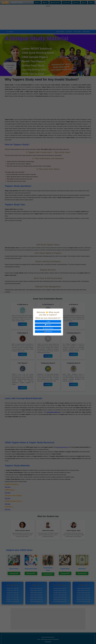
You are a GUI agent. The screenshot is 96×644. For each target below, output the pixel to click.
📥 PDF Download (48, 332)
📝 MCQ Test (48, 325)
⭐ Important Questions (48, 328)
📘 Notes (48, 321)
